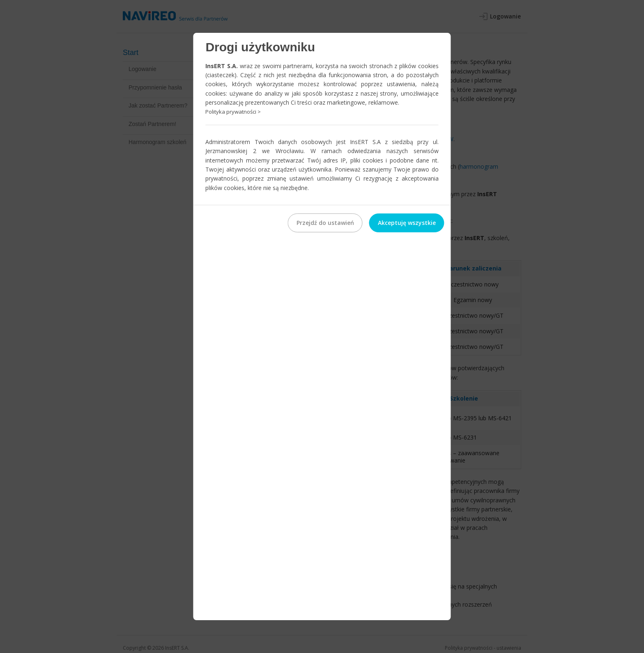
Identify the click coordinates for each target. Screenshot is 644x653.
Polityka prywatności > (233, 112)
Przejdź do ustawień (325, 223)
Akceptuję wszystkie (407, 223)
